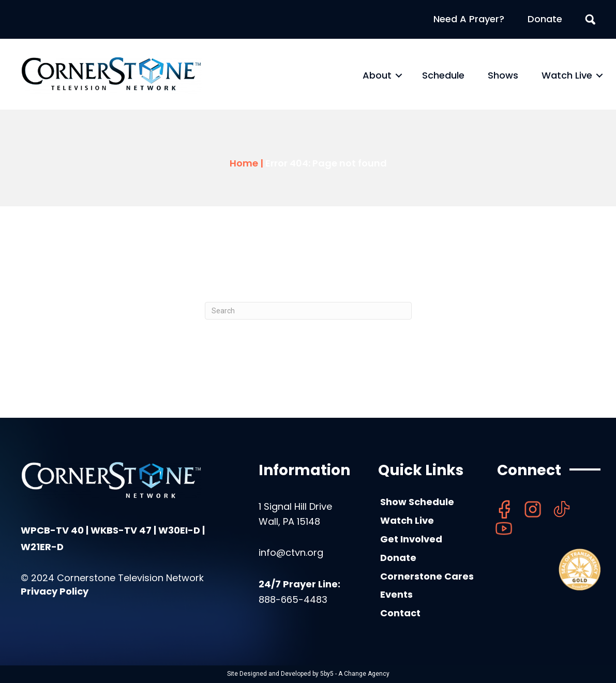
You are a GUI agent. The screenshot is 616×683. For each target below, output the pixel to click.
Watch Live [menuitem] (567, 75)
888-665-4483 (293, 599)
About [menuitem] (377, 75)
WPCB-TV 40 (52, 530)
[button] (399, 75)
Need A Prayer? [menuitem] (469, 19)
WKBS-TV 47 (121, 530)
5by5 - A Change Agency (355, 674)
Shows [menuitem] (503, 75)
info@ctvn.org (291, 552)
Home (244, 163)
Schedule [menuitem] (443, 75)
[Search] (308, 311)
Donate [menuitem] (545, 19)
